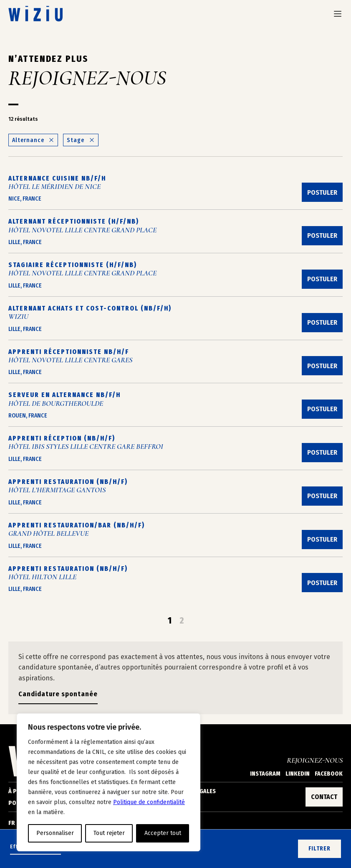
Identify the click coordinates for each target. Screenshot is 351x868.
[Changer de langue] (16, 823)
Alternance (33, 140)
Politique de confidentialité (149, 802)
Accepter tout (163, 833)
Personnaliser (55, 833)
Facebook (329, 774)
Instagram (265, 774)
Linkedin (298, 774)
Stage (81, 140)
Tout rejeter (109, 833)
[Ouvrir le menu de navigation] (338, 14)
